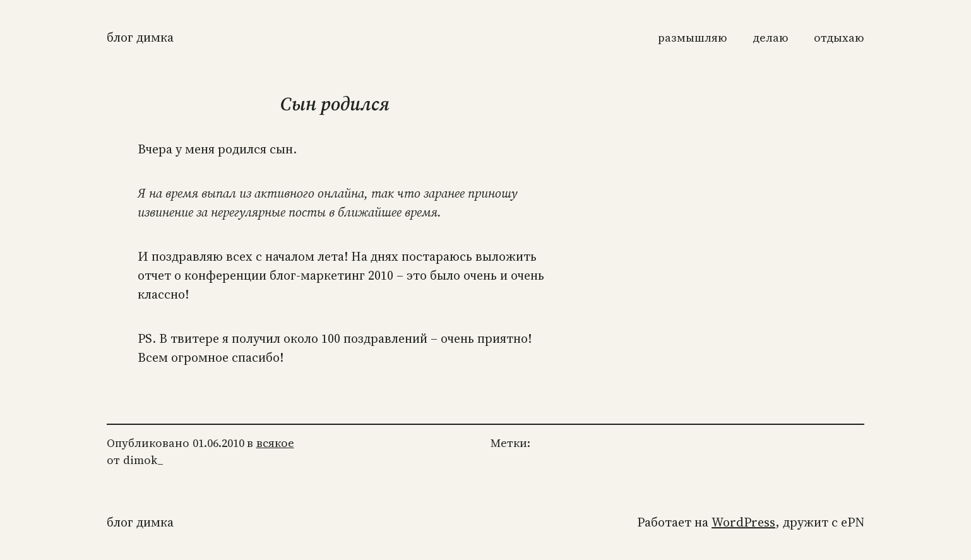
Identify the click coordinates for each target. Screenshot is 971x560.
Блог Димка (140, 37)
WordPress (743, 522)
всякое (275, 443)
